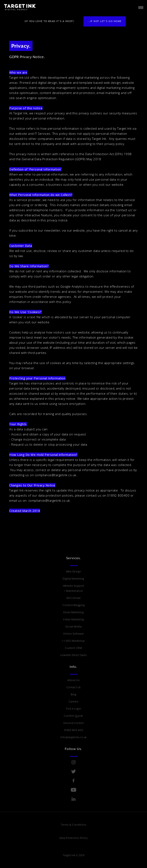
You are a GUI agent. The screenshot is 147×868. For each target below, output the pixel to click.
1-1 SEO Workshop (73, 641)
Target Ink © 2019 (74, 855)
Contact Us (74, 687)
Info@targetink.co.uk (74, 737)
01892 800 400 (74, 730)
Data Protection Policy (74, 838)
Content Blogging (73, 605)
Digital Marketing (73, 579)
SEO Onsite (74, 598)
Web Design (74, 571)
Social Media (74, 627)
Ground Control (73, 723)
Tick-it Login (73, 709)
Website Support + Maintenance (74, 588)
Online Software (73, 634)
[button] (141, 7)
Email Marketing (74, 612)
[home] (18, 7)
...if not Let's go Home (105, 21)
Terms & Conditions (73, 825)
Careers (74, 702)
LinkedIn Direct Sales (74, 655)
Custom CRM (73, 648)
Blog (73, 694)
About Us (73, 680)
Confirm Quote (73, 716)
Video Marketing (73, 619)
